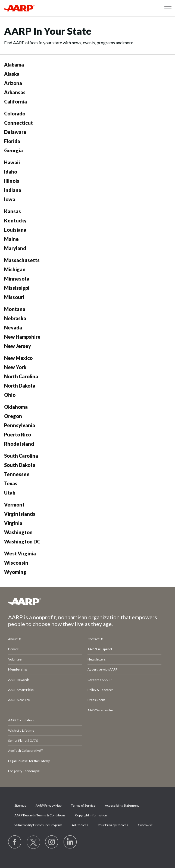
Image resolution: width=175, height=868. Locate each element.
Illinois (12, 181)
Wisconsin (16, 563)
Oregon (13, 416)
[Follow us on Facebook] (15, 842)
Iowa (10, 199)
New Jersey (18, 346)
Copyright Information (91, 815)
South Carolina (21, 456)
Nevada (13, 328)
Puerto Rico (18, 435)
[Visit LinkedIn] (70, 842)
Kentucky (15, 221)
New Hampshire (22, 337)
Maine (11, 239)
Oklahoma (16, 407)
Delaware (15, 132)
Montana (15, 309)
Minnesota (17, 279)
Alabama (14, 65)
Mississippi (17, 288)
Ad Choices (80, 825)
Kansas (12, 211)
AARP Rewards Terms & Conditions (40, 815)
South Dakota (20, 465)
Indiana (13, 190)
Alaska (12, 74)
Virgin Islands (20, 514)
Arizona (13, 83)
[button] (168, 8)
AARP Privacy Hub (49, 805)
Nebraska (15, 318)
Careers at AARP (99, 680)
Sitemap (20, 805)
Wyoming (15, 572)
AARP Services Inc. (101, 710)
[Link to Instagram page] (52, 842)
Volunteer (15, 659)
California (15, 102)
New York (15, 367)
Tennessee (17, 474)
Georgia (13, 150)
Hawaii (12, 162)
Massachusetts (22, 260)
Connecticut (18, 123)
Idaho (11, 172)
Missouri (14, 297)
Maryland (15, 248)
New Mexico (18, 358)
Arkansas (15, 92)
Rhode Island (19, 444)
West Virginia (20, 553)
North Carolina (21, 376)
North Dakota (20, 386)
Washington (18, 532)
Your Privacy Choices (113, 825)
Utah (10, 493)
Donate (13, 649)
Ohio (10, 395)
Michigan (15, 269)
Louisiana (15, 230)
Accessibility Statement (122, 805)
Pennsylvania (20, 425)
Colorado (15, 114)
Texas (11, 483)
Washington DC (22, 542)
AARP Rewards (19, 680)
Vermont (14, 505)
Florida (12, 141)
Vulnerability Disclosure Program (38, 825)
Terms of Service (83, 805)
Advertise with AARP (102, 669)
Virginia (13, 523)
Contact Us (96, 639)
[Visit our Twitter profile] (33, 842)
